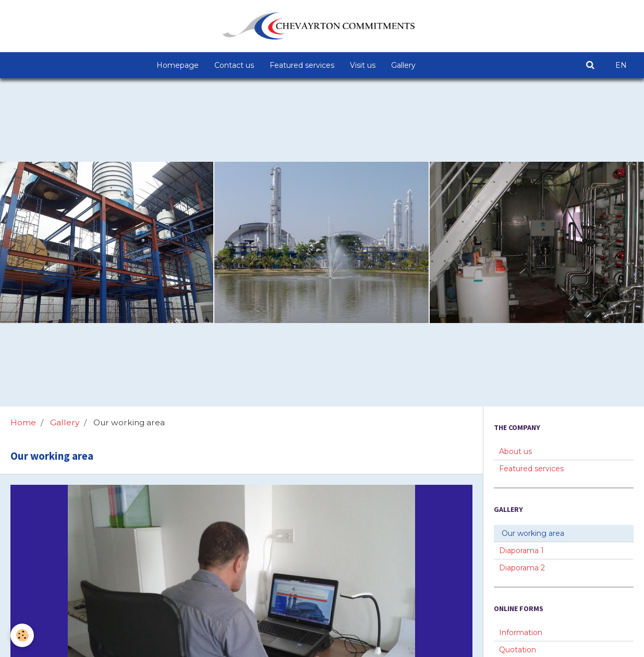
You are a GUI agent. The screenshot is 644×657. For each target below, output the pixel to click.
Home (23, 422)
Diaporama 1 (521, 551)
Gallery (403, 65)
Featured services (302, 65)
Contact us (234, 65)
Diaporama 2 (522, 568)
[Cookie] (22, 635)
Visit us (363, 65)
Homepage (178, 65)
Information (521, 632)
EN (621, 65)
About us (515, 451)
